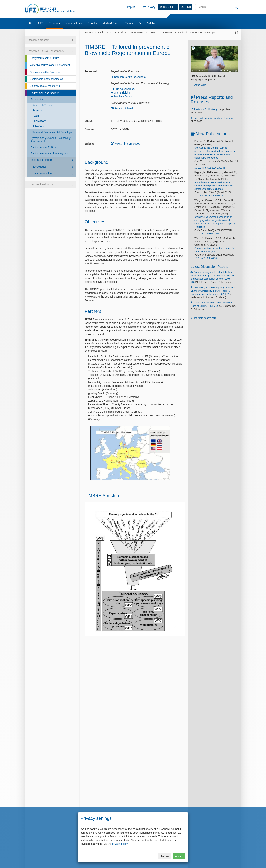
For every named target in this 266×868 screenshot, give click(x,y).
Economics (37, 99)
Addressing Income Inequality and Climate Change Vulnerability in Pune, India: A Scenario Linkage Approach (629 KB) (214, 291)
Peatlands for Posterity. (206, 109)
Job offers (38, 126)
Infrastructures (74, 23)
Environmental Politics (43, 147)
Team (36, 116)
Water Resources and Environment (50, 65)
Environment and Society (44, 93)
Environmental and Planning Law (50, 153)
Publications (40, 121)
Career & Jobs (147, 23)
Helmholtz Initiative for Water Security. (213, 118)
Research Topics (42, 105)
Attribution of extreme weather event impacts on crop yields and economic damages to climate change (213, 186)
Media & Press (111, 23)
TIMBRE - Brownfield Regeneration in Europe (189, 33)
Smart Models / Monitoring (45, 86)
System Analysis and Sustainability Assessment (51, 140)
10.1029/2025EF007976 (207, 234)
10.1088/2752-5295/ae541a (209, 196)
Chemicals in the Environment (47, 72)
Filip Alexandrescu (125, 89)
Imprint (131, 7)
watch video (200, 85)
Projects (37, 110)
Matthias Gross (123, 96)
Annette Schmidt (124, 108)
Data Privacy (148, 7)
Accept (179, 856)
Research (54, 23)
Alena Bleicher (122, 93)
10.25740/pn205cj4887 (206, 258)
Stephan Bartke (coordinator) (131, 77)
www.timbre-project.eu (127, 144)
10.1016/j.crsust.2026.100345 (210, 168)
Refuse (165, 856)
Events (129, 23)
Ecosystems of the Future (44, 58)
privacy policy (120, 844)
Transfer (92, 23)
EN (189, 7)
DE (183, 7)
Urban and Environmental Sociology (51, 132)
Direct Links (168, 7)
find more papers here (205, 318)
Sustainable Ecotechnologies (46, 79)
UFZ (41, 23)
